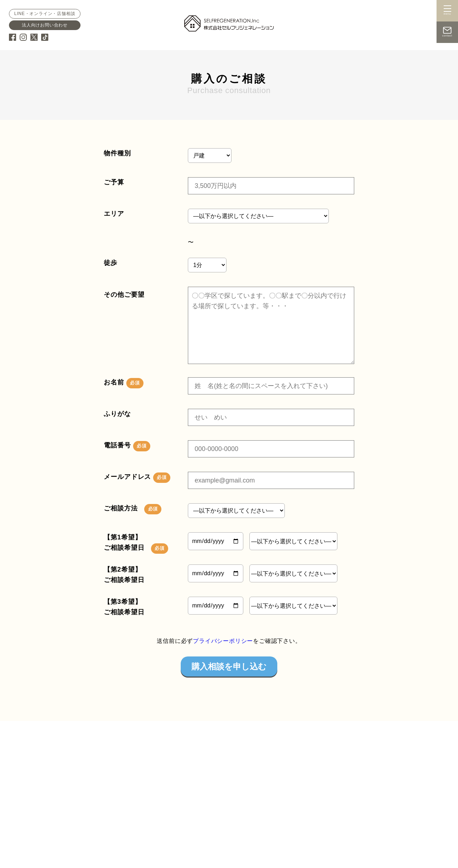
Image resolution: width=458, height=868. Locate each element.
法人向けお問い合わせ (44, 25)
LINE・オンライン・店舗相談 (45, 14)
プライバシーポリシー (223, 641)
